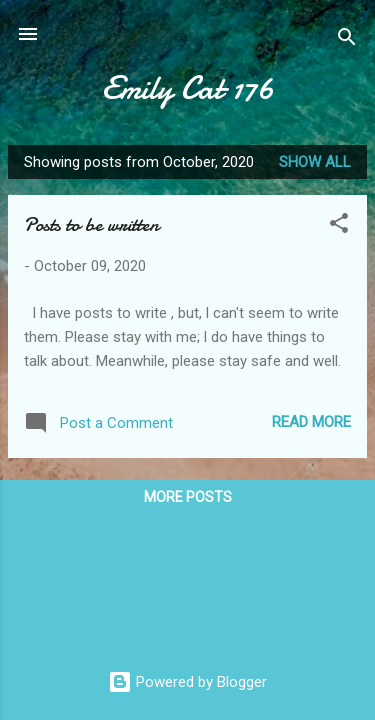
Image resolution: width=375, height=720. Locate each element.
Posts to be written (91, 224)
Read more (311, 422)
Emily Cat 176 (188, 88)
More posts (188, 497)
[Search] (347, 40)
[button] (339, 226)
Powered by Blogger (187, 682)
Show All (315, 162)
